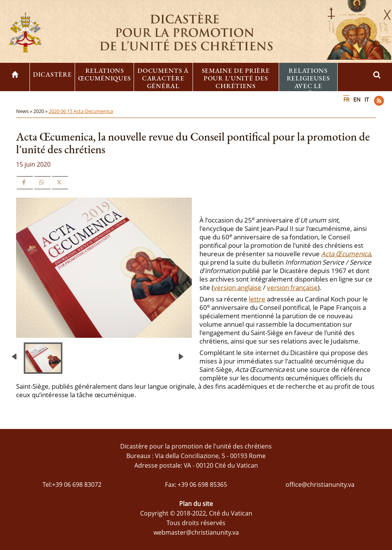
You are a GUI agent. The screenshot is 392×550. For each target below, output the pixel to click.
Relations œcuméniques (105, 74)
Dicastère (52, 74)
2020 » (41, 111)
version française (292, 287)
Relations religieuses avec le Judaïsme (308, 82)
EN (357, 99)
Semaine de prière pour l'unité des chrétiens (236, 78)
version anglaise (238, 287)
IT (367, 99)
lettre (257, 299)
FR (346, 99)
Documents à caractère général (163, 78)
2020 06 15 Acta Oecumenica (81, 111)
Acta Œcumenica (346, 254)
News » (25, 111)
